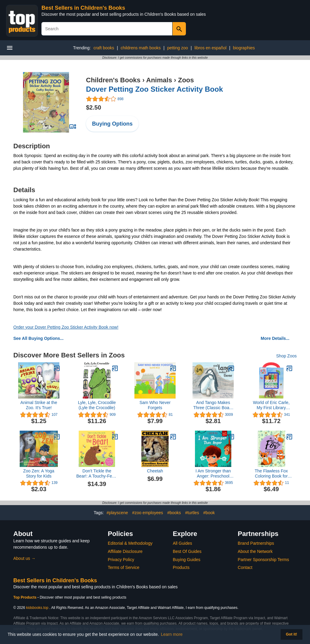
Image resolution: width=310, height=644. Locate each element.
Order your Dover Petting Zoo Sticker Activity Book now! (66, 327)
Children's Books (113, 80)
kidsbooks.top (37, 608)
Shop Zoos (286, 356)
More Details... (275, 338)
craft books (104, 48)
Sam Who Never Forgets (155, 405)
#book (209, 513)
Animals (159, 80)
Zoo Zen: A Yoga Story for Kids (39, 473)
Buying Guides (187, 560)
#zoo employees (148, 513)
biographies (244, 48)
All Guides (183, 543)
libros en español (210, 48)
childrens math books (141, 48)
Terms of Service (124, 567)
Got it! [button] (291, 634)
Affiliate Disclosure (125, 551)
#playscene (117, 513)
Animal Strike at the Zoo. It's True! (39, 405)
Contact (245, 567)
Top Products (25, 597)
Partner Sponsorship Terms (263, 560)
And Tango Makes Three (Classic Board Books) (213, 405)
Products (181, 567)
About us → (24, 558)
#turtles (192, 513)
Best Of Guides (187, 551)
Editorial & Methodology (130, 543)
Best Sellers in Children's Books (83, 8)
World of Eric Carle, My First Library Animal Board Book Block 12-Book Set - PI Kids (271, 405)
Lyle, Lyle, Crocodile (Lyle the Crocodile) (97, 405)
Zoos (186, 80)
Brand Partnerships (256, 543)
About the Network (255, 551)
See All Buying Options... (38, 338)
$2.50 (94, 107)
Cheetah (155, 471)
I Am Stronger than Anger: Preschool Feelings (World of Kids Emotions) (213, 474)
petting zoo (178, 48)
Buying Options (112, 124)
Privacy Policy (121, 560)
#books (174, 513)
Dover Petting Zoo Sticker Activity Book (155, 89)
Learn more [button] (172, 634)
